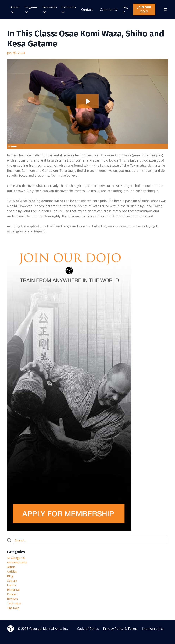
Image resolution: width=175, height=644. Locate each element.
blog (10, 579)
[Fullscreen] (165, 147)
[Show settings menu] (158, 147)
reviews (13, 604)
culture (13, 584)
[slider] (84, 147)
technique (15, 609)
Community (111, 10)
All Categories (18, 559)
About (15, 9)
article (12, 569)
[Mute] (151, 147)
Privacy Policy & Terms (120, 635)
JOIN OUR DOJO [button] (145, 10)
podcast (13, 599)
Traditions (70, 9)
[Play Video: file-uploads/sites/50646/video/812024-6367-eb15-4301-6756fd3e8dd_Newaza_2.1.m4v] (87, 101)
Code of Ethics (88, 635)
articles (13, 574)
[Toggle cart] (165, 10)
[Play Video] (10, 147)
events (12, 589)
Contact (89, 10)
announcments (19, 564)
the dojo (14, 614)
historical (14, 594)
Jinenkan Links (153, 635)
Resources (50, 9)
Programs (32, 9)
